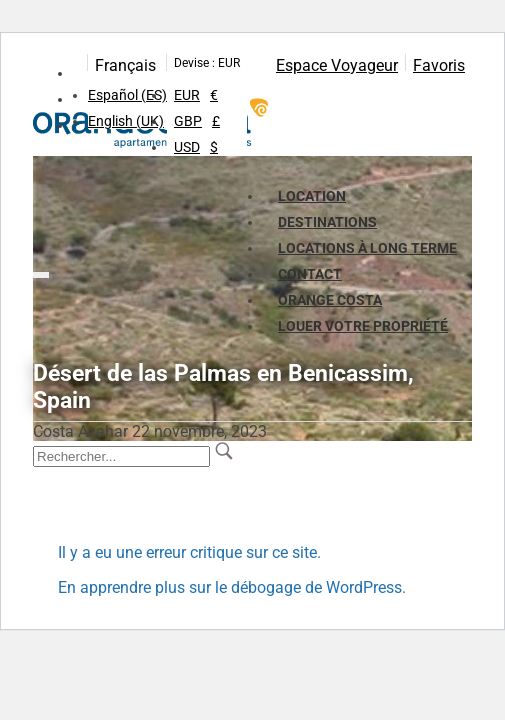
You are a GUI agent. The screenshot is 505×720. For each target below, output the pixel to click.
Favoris (439, 65)
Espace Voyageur (337, 65)
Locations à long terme (367, 248)
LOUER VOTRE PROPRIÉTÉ (363, 326)
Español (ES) (127, 95)
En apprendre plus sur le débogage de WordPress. (232, 587)
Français (125, 65)
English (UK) (126, 121)
